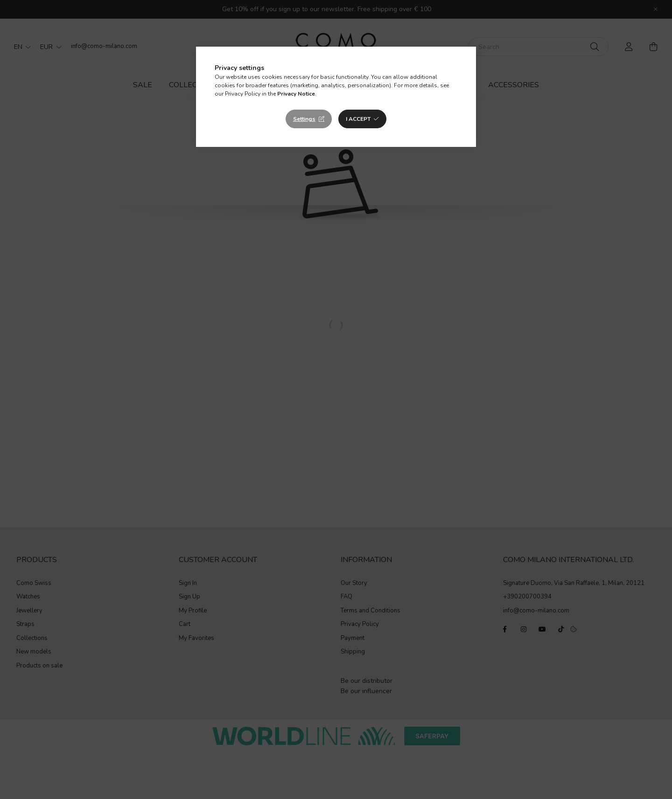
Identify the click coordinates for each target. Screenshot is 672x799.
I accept (358, 119)
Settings (304, 119)
